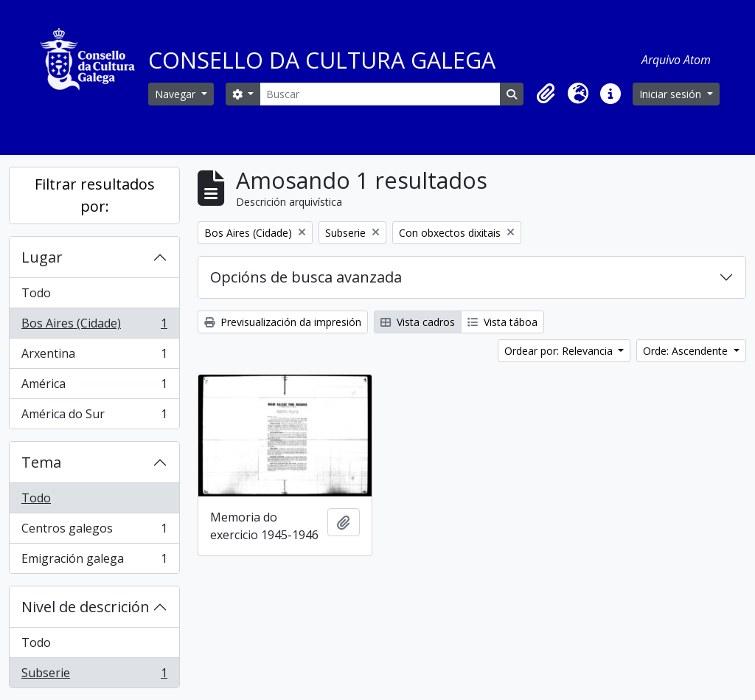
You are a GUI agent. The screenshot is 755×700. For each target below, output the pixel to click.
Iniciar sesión (672, 94)
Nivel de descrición (86, 607)
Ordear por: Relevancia (560, 351)
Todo (36, 293)
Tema (41, 462)
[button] (546, 94)
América (94, 387)
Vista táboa (502, 322)
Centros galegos (94, 531)
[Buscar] (380, 94)
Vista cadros (418, 322)
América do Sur (94, 417)
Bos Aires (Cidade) (94, 326)
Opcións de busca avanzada (306, 277)
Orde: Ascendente (687, 351)
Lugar (42, 257)
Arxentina (94, 357)
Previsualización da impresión (283, 322)
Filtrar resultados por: (95, 195)
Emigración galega (94, 561)
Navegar (177, 94)
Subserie (94, 676)
